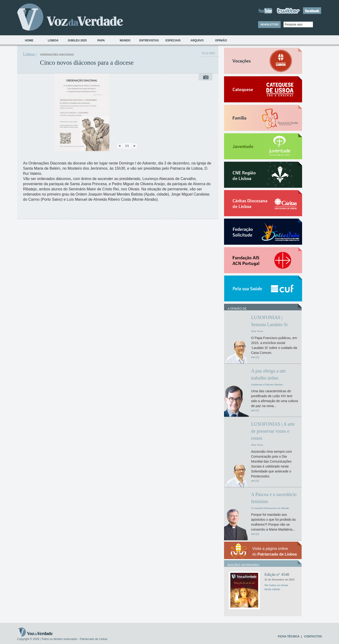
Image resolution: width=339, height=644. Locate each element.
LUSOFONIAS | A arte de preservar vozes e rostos (273, 431)
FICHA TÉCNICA (289, 636)
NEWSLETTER (269, 24)
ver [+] (255, 357)
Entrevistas (149, 40)
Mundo (125, 40)
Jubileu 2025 (77, 40)
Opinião (221, 40)
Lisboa (53, 40)
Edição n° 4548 (277, 574)
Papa (101, 40)
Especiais (173, 40)
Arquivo (197, 40)
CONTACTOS (313, 636)
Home (29, 40)
